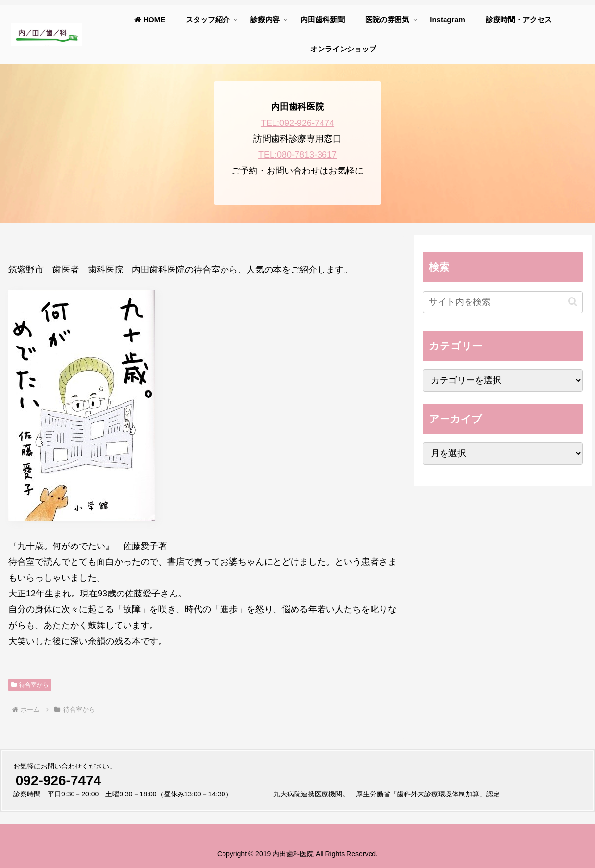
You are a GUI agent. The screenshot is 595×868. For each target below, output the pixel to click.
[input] (503, 302)
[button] (573, 302)
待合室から (30, 685)
